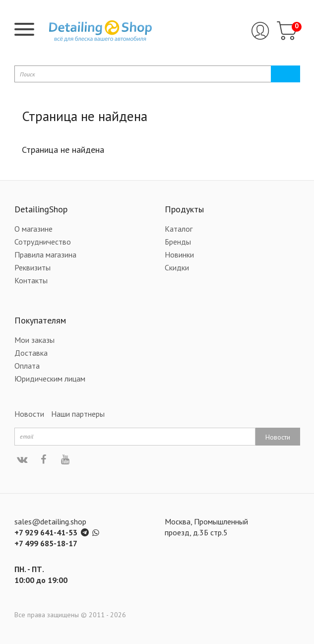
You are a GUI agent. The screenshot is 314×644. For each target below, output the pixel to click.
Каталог (179, 229)
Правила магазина (45, 255)
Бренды (178, 242)
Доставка (31, 353)
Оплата (27, 366)
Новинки (179, 255)
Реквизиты (32, 267)
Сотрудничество (43, 242)
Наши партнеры (78, 414)
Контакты (31, 280)
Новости (29, 414)
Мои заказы (34, 340)
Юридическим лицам (50, 379)
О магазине (33, 229)
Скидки (177, 267)
